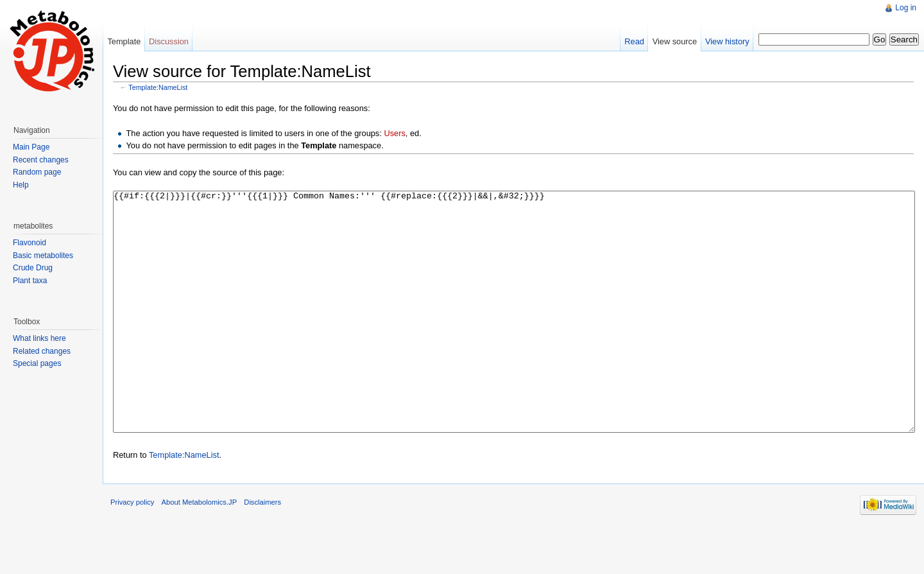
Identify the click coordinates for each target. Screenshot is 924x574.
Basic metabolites (43, 256)
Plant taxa (30, 281)
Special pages (37, 363)
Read (634, 41)
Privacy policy (132, 550)
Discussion (169, 41)
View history (727, 41)
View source (675, 41)
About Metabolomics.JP (200, 550)
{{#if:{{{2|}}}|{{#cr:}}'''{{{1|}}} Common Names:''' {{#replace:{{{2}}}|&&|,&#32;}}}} (514, 336)
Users (394, 133)
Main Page (31, 147)
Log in (906, 8)
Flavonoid (30, 243)
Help (21, 185)
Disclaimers (262, 550)
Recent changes (41, 160)
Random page (37, 172)
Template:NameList (158, 87)
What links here (39, 338)
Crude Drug (33, 268)
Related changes (42, 351)
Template (124, 41)
